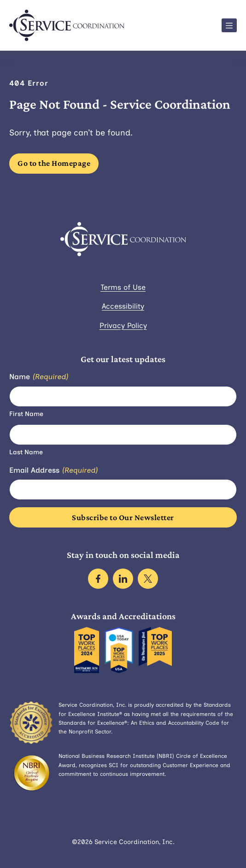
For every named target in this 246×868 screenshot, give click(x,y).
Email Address (53, 471)
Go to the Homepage (54, 163)
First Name (26, 414)
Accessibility (123, 306)
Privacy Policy (123, 325)
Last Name (26, 452)
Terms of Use (123, 287)
